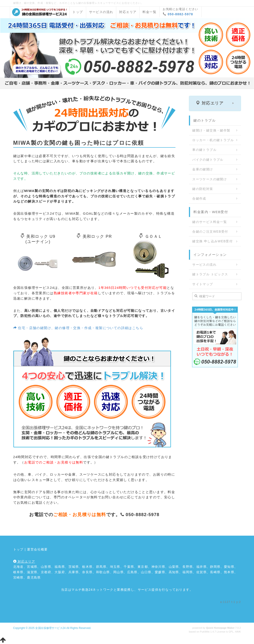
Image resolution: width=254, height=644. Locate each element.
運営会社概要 (37, 549)
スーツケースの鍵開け (210, 179)
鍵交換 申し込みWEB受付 (212, 241)
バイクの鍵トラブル (208, 160)
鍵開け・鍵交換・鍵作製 (211, 130)
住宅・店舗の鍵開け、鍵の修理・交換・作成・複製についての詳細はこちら (78, 328)
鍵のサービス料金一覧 (210, 222)
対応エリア (128, 12)
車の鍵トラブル (204, 150)
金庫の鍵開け (203, 169)
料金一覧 (149, 12)
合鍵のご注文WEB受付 (210, 232)
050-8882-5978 (180, 14)
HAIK (238, 632)
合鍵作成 (199, 198)
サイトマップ (203, 284)
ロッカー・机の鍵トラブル (213, 140)
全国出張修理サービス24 (50, 628)
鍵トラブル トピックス (210, 274)
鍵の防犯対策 (203, 189)
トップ (78, 12)
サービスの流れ (101, 12)
